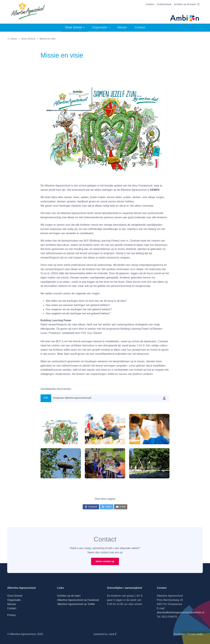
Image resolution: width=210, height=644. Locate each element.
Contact (140, 27)
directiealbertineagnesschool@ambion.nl (180, 612)
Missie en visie (48, 39)
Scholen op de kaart (185, 4)
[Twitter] (106, 507)
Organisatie (100, 27)
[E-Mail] (121, 507)
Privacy (11, 615)
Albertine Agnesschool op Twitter (76, 604)
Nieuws (122, 27)
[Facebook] (91, 507)
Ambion (150, 4)
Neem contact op (105, 561)
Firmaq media (195, 634)
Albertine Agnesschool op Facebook (78, 600)
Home (12, 39)
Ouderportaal (164, 4)
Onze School (73, 27)
